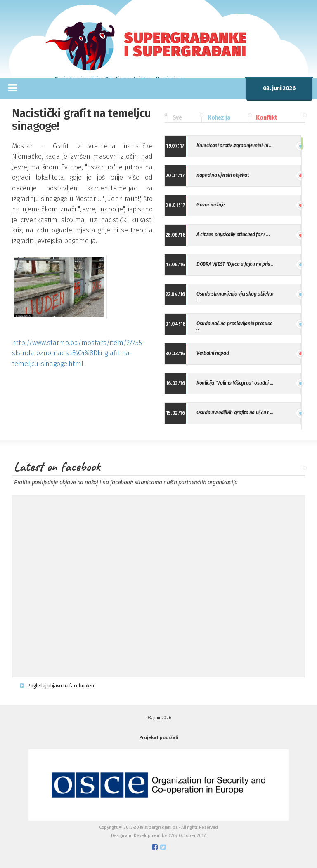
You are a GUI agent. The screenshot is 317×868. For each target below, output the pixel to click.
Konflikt (263, 118)
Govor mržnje (211, 205)
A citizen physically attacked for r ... (233, 235)
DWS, (173, 836)
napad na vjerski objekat (222, 175)
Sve (173, 118)
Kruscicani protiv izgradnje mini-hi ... (234, 145)
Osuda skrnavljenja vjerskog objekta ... (235, 296)
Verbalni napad (213, 353)
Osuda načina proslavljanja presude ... (234, 326)
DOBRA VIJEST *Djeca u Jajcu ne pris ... (235, 264)
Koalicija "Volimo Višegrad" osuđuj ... (235, 383)
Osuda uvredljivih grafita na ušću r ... (235, 413)
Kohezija (215, 118)
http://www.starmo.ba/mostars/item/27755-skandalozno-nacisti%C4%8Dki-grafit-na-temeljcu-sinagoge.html (78, 353)
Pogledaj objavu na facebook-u (57, 686)
